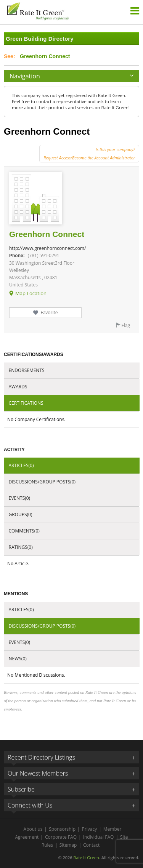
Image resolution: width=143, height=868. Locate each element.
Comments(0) (24, 531)
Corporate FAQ (61, 837)
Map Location (31, 293)
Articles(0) (21, 465)
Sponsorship (62, 829)
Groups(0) (21, 514)
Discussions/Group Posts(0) (42, 482)
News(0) (18, 659)
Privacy (90, 829)
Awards (18, 387)
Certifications (26, 403)
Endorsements (27, 370)
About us (33, 829)
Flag (126, 325)
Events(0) (20, 498)
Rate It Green (86, 858)
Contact (91, 845)
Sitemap (68, 845)
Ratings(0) (21, 547)
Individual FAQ (99, 837)
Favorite (49, 312)
